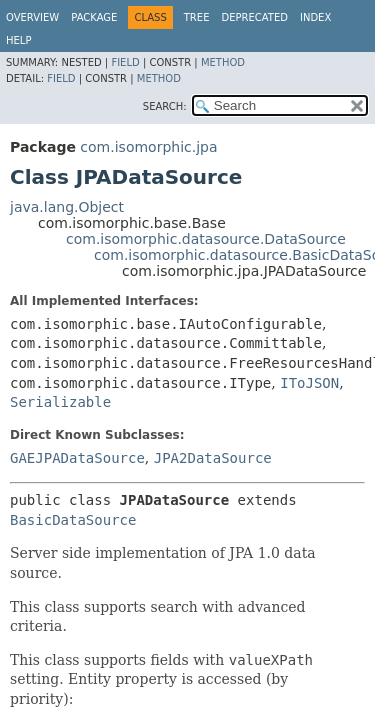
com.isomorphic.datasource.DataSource (206, 239)
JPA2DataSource (213, 458)
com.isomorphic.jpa (148, 147)
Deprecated (254, 17)
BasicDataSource (73, 520)
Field (125, 62)
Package (94, 17)
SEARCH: (165, 106)
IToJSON (309, 383)
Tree (197, 17)
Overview (32, 17)
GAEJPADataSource (77, 458)
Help (18, 40)
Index (315, 17)
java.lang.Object (67, 207)
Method (223, 62)
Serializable (60, 402)
